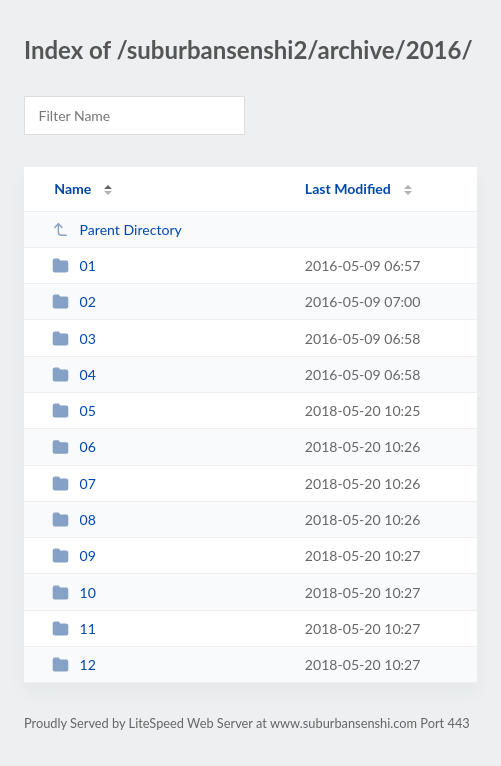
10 (74, 592)
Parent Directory (117, 229)
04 (74, 374)
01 (74, 265)
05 (74, 410)
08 (74, 519)
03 (74, 338)
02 (74, 301)
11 (74, 628)
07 (74, 483)
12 (74, 664)
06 (74, 446)
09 (74, 555)
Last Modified (348, 188)
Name (72, 188)
